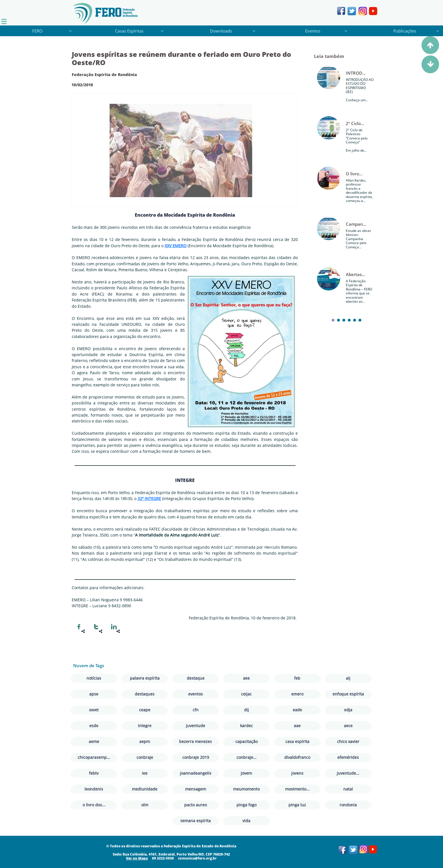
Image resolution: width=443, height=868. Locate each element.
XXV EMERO (176, 246)
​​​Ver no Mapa (137, 858)
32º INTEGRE (149, 498)
